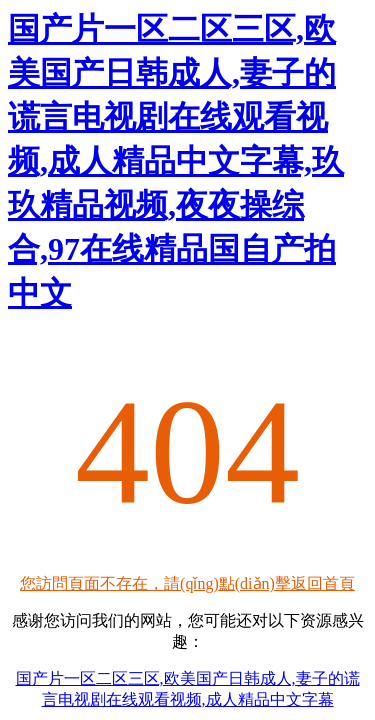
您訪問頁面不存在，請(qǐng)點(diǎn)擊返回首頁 (187, 583)
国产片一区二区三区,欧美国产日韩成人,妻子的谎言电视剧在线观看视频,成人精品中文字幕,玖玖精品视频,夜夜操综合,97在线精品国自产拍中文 (176, 161)
